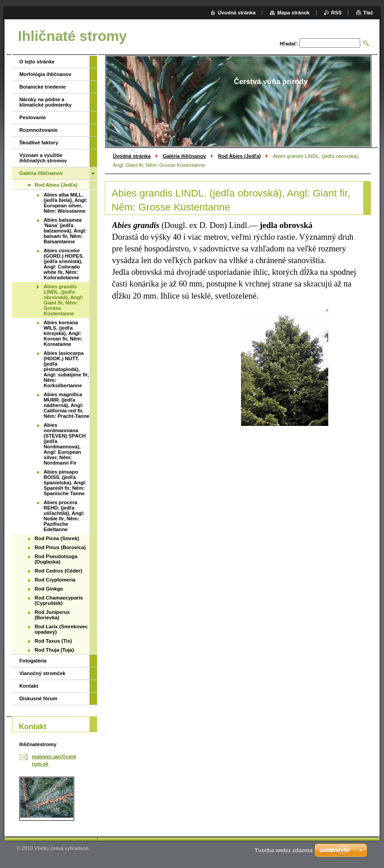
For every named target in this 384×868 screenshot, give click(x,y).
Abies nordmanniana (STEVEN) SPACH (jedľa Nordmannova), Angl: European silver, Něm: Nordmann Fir (65, 444)
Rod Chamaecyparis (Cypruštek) (59, 600)
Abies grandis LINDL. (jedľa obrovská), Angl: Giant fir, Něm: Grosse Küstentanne (63, 300)
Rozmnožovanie (38, 130)
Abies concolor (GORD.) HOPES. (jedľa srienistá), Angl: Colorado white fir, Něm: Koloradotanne (64, 264)
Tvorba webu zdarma (284, 850)
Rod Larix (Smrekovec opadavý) (61, 629)
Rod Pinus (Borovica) (60, 547)
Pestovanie (33, 117)
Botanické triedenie (42, 87)
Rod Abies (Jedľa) (239, 156)
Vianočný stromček (42, 673)
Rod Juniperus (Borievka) (52, 615)
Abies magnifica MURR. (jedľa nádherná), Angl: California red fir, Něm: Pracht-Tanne (67, 405)
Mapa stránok (293, 13)
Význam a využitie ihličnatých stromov (43, 158)
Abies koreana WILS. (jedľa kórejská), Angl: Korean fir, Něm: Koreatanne (63, 333)
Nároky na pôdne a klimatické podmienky (45, 102)
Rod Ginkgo (49, 589)
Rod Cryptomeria (55, 580)
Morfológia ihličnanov (45, 74)
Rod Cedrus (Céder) (58, 571)
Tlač (368, 13)
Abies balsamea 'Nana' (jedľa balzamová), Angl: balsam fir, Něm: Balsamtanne (65, 231)
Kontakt (29, 686)
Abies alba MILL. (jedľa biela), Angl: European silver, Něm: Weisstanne (65, 203)
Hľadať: (289, 44)
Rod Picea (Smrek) (57, 538)
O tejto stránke (37, 62)
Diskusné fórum (38, 698)
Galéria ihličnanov (184, 156)
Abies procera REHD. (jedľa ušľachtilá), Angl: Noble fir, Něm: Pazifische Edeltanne (64, 516)
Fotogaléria (33, 661)
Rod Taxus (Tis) (53, 641)
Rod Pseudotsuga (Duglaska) (56, 559)
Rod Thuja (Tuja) (54, 650)
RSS (337, 13)
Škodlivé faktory (39, 143)
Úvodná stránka (132, 156)
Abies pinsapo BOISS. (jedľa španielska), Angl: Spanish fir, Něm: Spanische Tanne (65, 483)
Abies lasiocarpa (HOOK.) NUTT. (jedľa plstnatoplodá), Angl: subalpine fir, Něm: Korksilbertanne (66, 369)
